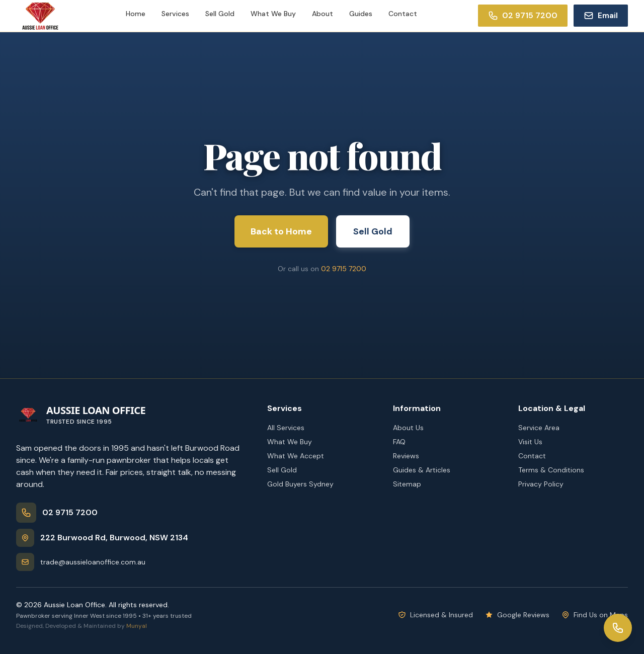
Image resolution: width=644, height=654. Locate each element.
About (323, 14)
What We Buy (273, 14)
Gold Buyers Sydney (300, 484)
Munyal (137, 626)
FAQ (399, 442)
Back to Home (281, 231)
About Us (408, 428)
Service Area (539, 428)
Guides (361, 14)
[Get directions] (134, 538)
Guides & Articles (422, 470)
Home (136, 14)
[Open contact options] (618, 628)
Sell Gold (220, 14)
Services (175, 14)
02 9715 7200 (344, 269)
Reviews (406, 456)
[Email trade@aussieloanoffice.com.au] (601, 16)
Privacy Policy (541, 484)
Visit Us (530, 442)
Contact (403, 14)
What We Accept (296, 456)
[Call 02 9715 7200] (523, 16)
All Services (286, 428)
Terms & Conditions (551, 470)
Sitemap (407, 484)
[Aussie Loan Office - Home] (81, 415)
